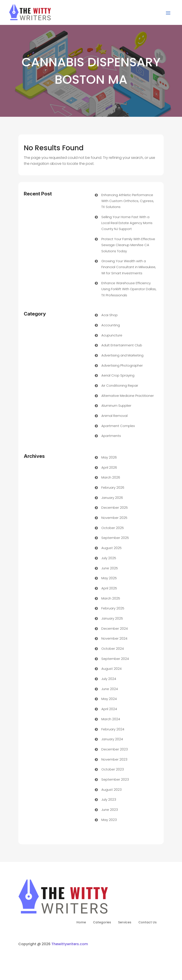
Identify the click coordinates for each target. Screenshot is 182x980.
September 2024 (115, 659)
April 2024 (109, 709)
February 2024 (113, 729)
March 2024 (111, 719)
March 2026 (111, 477)
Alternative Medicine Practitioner (128, 396)
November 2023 (114, 759)
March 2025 (111, 598)
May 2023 (109, 820)
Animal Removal (114, 416)
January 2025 (112, 618)
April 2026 (109, 467)
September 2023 (115, 779)
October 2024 (113, 649)
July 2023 (109, 799)
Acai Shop (110, 315)
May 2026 (109, 457)
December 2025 (115, 508)
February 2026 (113, 487)
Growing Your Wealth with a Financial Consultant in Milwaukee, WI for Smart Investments (129, 267)
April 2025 (109, 588)
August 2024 (111, 669)
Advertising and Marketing (122, 355)
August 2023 (111, 790)
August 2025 (111, 548)
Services (125, 923)
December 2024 (115, 628)
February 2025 (113, 608)
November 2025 (114, 518)
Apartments (111, 436)
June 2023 (110, 810)
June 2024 (110, 689)
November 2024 (114, 638)
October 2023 (113, 769)
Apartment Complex (118, 426)
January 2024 (112, 739)
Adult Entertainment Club (122, 345)
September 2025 (115, 538)
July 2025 (109, 558)
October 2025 (113, 528)
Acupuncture (112, 335)
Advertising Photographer (122, 365)
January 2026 (112, 498)
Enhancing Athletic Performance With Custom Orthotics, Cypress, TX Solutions (128, 201)
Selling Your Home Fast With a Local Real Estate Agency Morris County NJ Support (127, 223)
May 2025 (109, 578)
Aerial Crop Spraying (118, 375)
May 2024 (109, 699)
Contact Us (148, 923)
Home (81, 923)
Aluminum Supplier (116, 406)
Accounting (111, 325)
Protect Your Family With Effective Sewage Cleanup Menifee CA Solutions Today (128, 245)
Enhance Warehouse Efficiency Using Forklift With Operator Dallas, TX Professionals (129, 289)
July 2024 (109, 679)
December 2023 (115, 749)
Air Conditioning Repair (120, 385)
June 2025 (110, 568)
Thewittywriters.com (70, 944)
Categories (102, 923)
